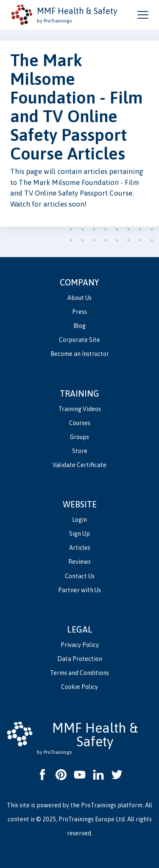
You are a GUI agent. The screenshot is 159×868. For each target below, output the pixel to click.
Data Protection (80, 659)
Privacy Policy (80, 645)
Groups (79, 437)
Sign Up (79, 534)
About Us (79, 298)
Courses (80, 423)
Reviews (79, 562)
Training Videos (80, 409)
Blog (79, 326)
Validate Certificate (79, 465)
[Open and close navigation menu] (143, 15)
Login (79, 520)
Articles (80, 548)
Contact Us (80, 576)
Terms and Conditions (79, 673)
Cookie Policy (79, 687)
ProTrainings (99, 805)
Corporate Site (79, 340)
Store (80, 451)
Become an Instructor (80, 354)
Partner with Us (79, 590)
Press (79, 312)
